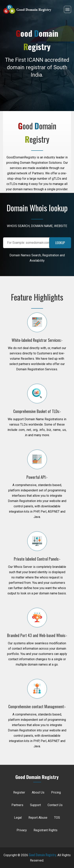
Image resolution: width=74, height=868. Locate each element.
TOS (57, 818)
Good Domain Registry (42, 855)
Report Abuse (38, 818)
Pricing (56, 792)
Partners (17, 805)
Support (35, 805)
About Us (38, 792)
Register (19, 792)
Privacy (22, 830)
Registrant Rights (45, 830)
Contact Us (55, 805)
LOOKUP (60, 243)
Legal (18, 818)
